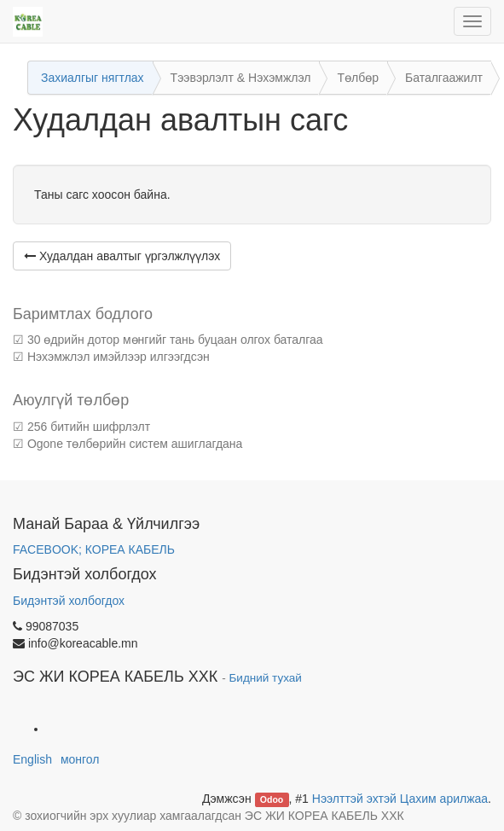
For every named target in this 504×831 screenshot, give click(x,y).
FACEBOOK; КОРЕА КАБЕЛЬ (94, 549)
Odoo (272, 799)
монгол (80, 759)
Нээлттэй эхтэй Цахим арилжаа (400, 799)
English (32, 759)
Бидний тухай (266, 678)
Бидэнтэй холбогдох (69, 601)
